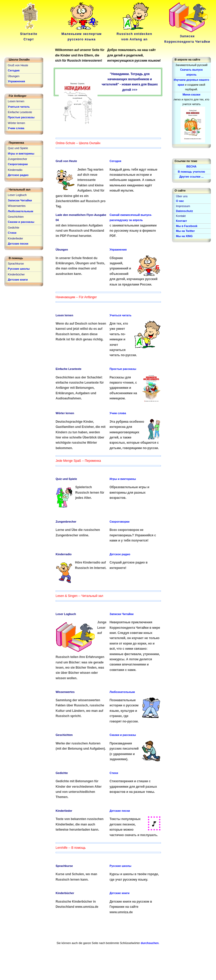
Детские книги (120, 893)
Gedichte (62, 773)
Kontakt (181, 216)
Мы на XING (184, 236)
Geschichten (64, 735)
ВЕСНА (191, 166)
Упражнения (118, 250)
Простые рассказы (123, 369)
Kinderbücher (65, 893)
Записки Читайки (122, 614)
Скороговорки (120, 522)
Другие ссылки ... (191, 177)
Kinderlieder (64, 811)
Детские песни (120, 811)
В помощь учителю (191, 172)
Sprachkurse (64, 866)
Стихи (114, 773)
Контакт (181, 221)
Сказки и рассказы (123, 735)
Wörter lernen (65, 413)
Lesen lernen (64, 315)
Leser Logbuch (66, 614)
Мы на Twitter (185, 231)
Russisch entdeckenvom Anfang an (135, 34)
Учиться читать (121, 315)
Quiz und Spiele (66, 479)
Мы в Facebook (187, 226)
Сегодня (116, 161)
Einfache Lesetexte (69, 369)
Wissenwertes (65, 692)
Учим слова (118, 413)
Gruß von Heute (66, 161)
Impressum (183, 206)
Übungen (62, 250)
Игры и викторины (123, 479)
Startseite (30, 34)
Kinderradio (64, 554)
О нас (180, 201)
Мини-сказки (192, 94)
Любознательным (122, 692)
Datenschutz (184, 211)
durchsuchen (150, 943)
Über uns (182, 196)
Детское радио (120, 554)
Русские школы (121, 866)
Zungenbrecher (66, 522)
